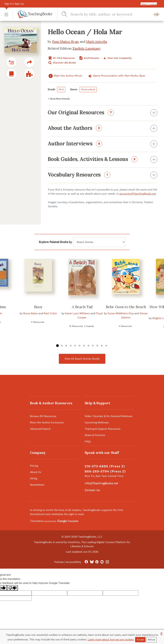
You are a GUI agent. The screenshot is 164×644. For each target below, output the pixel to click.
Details (59, 99)
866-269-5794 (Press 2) (105, 471)
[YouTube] (102, 562)
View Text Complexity (117, 58)
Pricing (34, 466)
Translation (54, 521)
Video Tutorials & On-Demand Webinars (109, 416)
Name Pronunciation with (116, 76)
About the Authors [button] (103, 129)
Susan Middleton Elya (121, 313)
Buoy (38, 307)
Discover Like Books (62, 63)
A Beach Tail (82, 307)
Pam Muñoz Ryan (65, 41)
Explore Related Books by (55, 242)
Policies (59, 562)
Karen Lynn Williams (77, 313)
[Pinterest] (97, 562)
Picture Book (88, 89)
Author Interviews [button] (103, 144)
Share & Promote (95, 435)
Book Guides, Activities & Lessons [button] (103, 160)
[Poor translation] (12, 588)
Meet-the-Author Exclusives (47, 422)
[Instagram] (107, 562)
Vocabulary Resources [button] (103, 175)
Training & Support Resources (103, 429)
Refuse (151, 640)
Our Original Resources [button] (103, 113)
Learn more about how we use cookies (111, 639)
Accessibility (74, 562)
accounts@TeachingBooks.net (138, 194)
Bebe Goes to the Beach (126, 307)
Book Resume (89, 58)
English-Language (87, 48)
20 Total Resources (61, 58)
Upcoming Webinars (97, 422)
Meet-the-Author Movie (65, 76)
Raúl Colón (50, 313)
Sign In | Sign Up (14, 4)
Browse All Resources (43, 416)
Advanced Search (40, 429)
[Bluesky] (92, 562)
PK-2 (61, 89)
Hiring (34, 478)
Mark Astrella (97, 41)
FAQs (88, 441)
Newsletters (37, 485)
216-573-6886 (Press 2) (105, 466)
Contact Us (92, 490)
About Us (36, 472)
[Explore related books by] (99, 242)
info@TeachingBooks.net (101, 483)
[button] (6, 14)
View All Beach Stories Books (82, 359)
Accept (140, 640)
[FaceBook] (86, 562)
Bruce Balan (31, 313)
